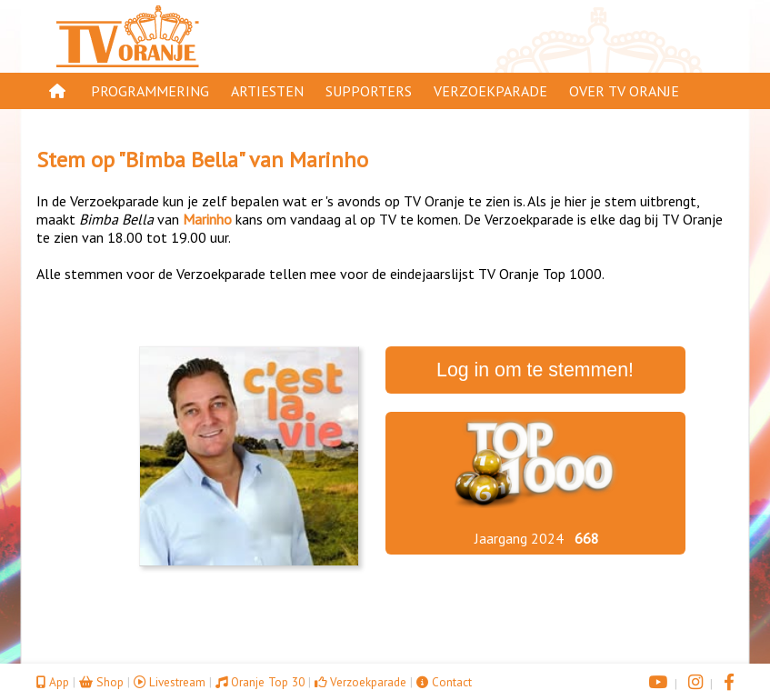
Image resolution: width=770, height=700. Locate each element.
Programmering (150, 91)
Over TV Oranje (624, 91)
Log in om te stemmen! (535, 370)
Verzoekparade (490, 91)
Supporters (369, 91)
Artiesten (267, 91)
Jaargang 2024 (519, 538)
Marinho (329, 160)
